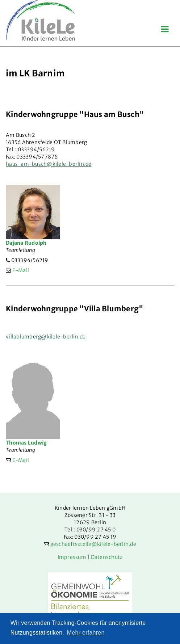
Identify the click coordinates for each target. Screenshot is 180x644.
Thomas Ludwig (26, 443)
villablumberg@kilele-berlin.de (46, 337)
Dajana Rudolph (26, 243)
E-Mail (21, 270)
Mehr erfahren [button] (86, 633)
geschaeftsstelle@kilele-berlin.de (93, 544)
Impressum (72, 557)
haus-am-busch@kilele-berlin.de (49, 164)
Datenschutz (107, 557)
